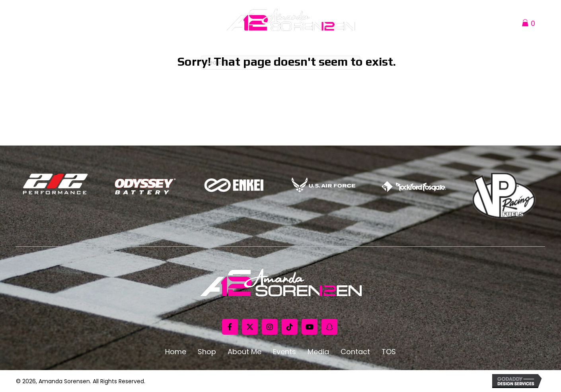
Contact (355, 352)
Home (176, 352)
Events (284, 352)
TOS (389, 352)
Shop (207, 352)
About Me (244, 352)
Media (318, 352)
